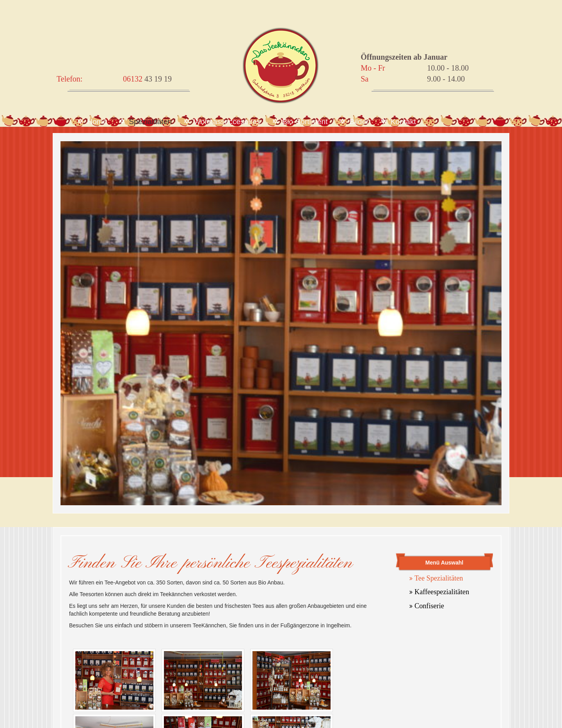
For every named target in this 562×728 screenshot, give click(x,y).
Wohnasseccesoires (227, 122)
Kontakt (403, 122)
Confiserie (429, 606)
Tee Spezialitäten (439, 578)
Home (97, 122)
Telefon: (69, 79)
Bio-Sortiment (305, 122)
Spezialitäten (150, 122)
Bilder (359, 122)
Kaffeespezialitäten (442, 592)
